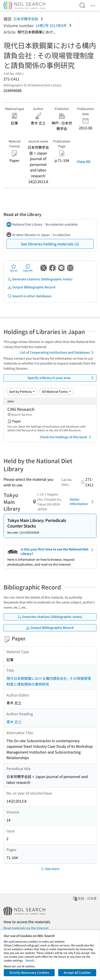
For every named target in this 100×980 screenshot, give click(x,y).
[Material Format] (57, 391)
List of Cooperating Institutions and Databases (57, 352)
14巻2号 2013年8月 (51, 25)
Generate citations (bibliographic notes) (40, 279)
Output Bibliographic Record (31, 287)
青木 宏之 (14, 722)
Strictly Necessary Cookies (29, 972)
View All (84, 161)
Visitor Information (82, 501)
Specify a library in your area (61, 378)
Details (30, 960)
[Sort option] (22, 391)
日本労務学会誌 (26, 19)
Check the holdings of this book (66, 437)
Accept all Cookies (77, 972)
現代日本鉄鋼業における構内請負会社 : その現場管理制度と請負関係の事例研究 (49, 681)
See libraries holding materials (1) (50, 244)
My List (14, 268)
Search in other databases (29, 296)
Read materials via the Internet (26, 928)
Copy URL (28, 268)
